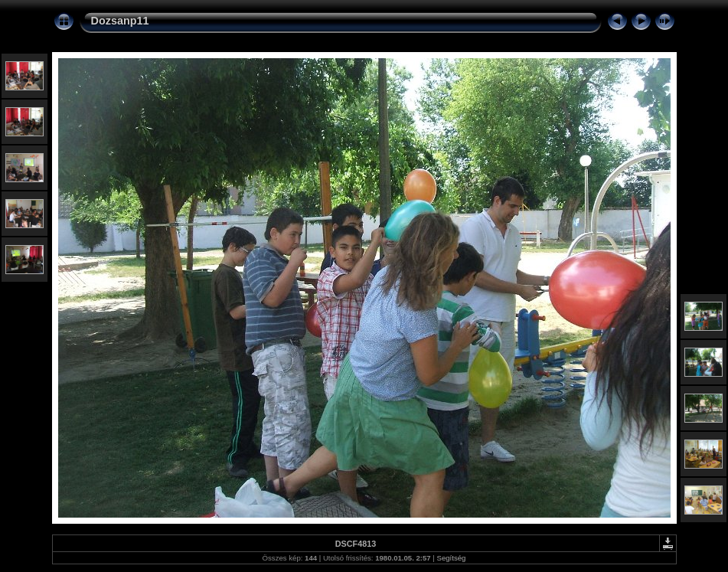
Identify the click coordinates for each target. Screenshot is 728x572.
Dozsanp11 (120, 21)
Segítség (452, 558)
